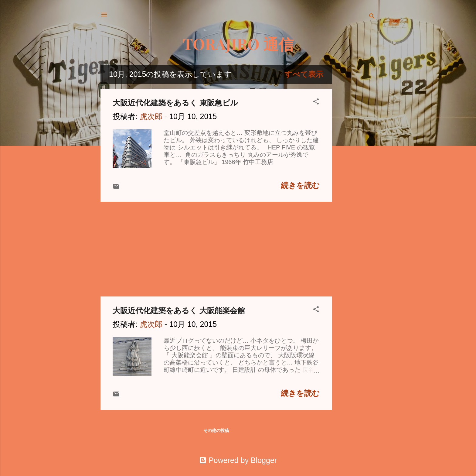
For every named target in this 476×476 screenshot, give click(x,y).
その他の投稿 (216, 430)
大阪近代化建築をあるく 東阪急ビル (175, 103)
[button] (316, 102)
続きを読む (300, 185)
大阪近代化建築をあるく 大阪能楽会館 (179, 310)
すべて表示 (304, 74)
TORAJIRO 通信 (238, 44)
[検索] (372, 17)
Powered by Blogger (238, 460)
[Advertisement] (356, 156)
